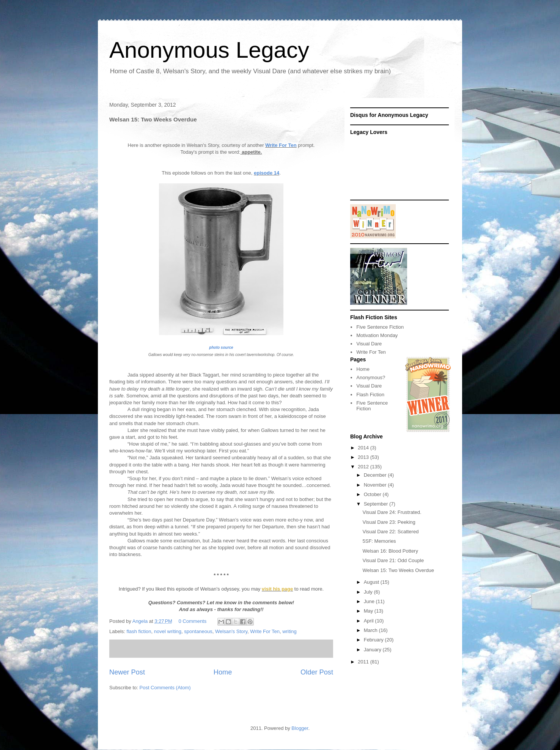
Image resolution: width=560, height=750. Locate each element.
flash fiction (139, 631)
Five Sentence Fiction (380, 327)
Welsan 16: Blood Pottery (390, 551)
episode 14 (267, 173)
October (373, 494)
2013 (364, 457)
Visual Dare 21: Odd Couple (393, 560)
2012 (364, 467)
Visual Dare (369, 344)
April (370, 621)
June (370, 601)
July (369, 592)
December (376, 475)
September (377, 504)
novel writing (168, 631)
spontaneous (198, 631)
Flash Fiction (370, 395)
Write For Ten (281, 145)
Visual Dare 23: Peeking (389, 522)
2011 (364, 662)
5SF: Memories (379, 541)
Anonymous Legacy (209, 50)
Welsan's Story (231, 631)
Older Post (317, 672)
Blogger (300, 728)
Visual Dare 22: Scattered (390, 532)
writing (289, 631)
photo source (221, 347)
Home (223, 672)
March (371, 630)
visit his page (277, 589)
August (372, 582)
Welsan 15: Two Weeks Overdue (398, 570)
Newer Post (127, 672)
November (376, 485)
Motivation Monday (377, 335)
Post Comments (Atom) (165, 688)
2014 (364, 448)
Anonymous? (371, 377)
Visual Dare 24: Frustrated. (392, 512)
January (373, 650)
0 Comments (193, 621)
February (374, 640)
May (369, 611)
